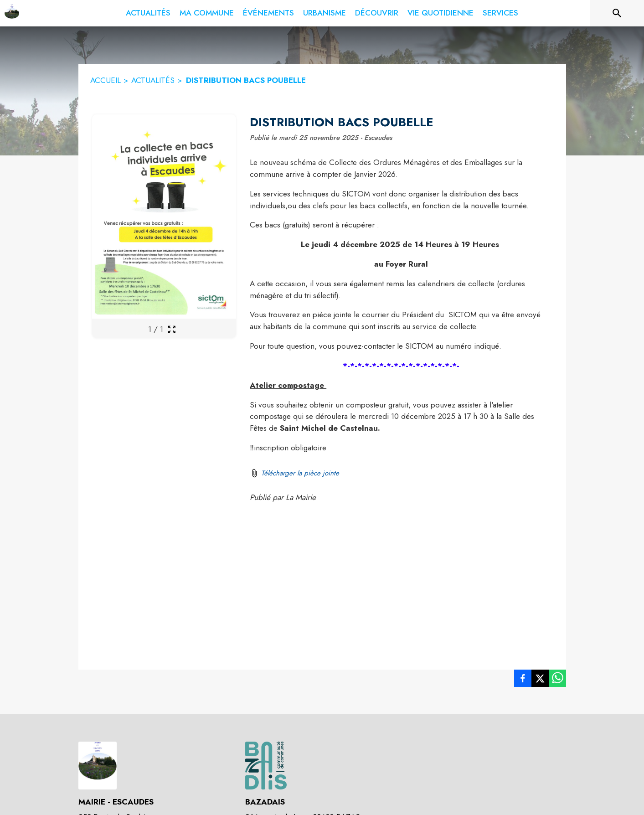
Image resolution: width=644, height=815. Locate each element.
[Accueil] (12, 13)
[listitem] (523, 680)
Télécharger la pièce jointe (300, 473)
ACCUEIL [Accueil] (106, 80)
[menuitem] (148, 13)
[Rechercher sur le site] (617, 13)
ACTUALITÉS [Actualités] (153, 80)
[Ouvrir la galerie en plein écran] (172, 329)
